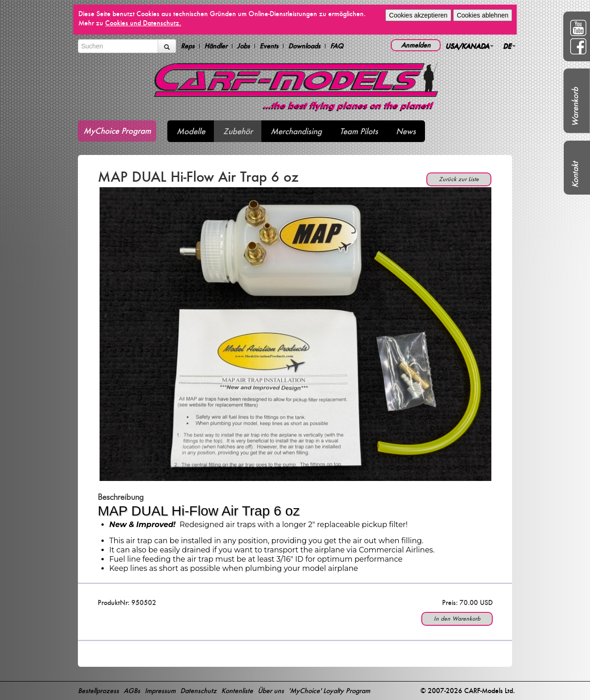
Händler (216, 46)
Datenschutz (198, 691)
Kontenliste (237, 691)
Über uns (271, 691)
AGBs (132, 691)
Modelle (191, 131)
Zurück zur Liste (459, 179)
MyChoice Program (117, 131)
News (406, 131)
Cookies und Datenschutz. (143, 23)
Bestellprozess (98, 691)
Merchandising (296, 131)
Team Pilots (359, 131)
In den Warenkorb (457, 619)
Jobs (243, 46)
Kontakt (575, 175)
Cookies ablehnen (483, 15)
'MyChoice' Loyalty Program (329, 691)
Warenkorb (575, 107)
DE (509, 46)
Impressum (160, 691)
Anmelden (416, 45)
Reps (188, 46)
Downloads (304, 46)
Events (269, 46)
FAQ (337, 46)
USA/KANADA (469, 46)
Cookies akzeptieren (418, 15)
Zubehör (238, 131)
